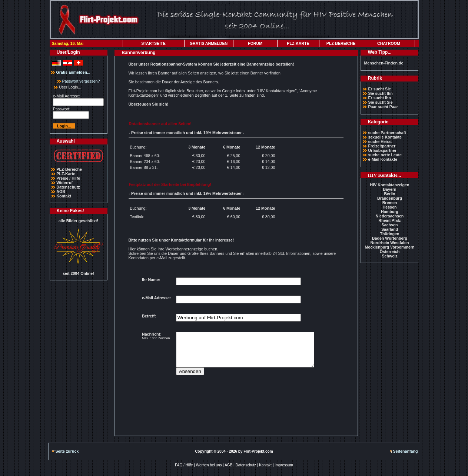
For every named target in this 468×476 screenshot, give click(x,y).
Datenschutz (68, 187)
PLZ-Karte (66, 174)
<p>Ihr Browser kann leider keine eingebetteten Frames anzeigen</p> (236, 348)
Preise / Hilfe (68, 178)
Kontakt (64, 196)
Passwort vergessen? (79, 81)
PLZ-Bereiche (69, 169)
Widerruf (64, 183)
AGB (61, 192)
